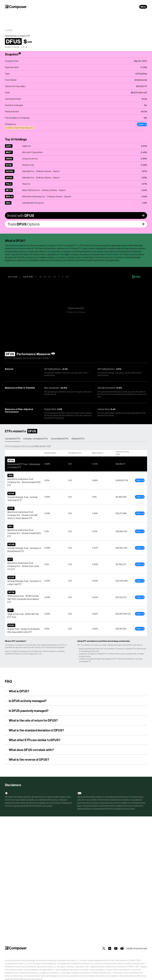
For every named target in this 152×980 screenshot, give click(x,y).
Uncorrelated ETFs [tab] (60, 439)
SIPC (139, 960)
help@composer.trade (137, 948)
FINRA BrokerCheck (102, 973)
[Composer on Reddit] (122, 948)
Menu (143, 7)
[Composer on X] (104, 948)
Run (137, 277)
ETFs (10, 30)
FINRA (132, 960)
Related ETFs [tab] (78, 439)
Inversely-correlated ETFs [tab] (36, 439)
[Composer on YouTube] (116, 948)
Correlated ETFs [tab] (13, 439)
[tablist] (76, 439)
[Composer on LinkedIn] (110, 948)
